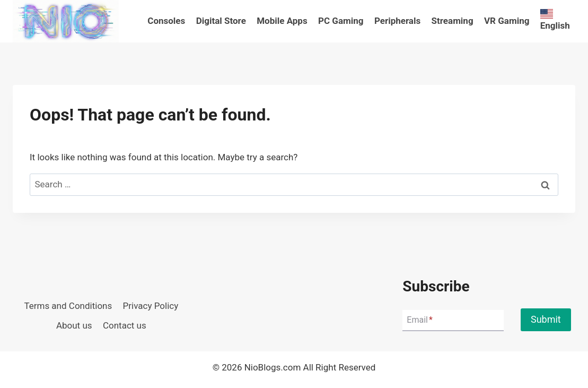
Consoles (166, 21)
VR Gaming (507, 21)
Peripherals (397, 21)
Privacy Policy (151, 306)
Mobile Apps (282, 21)
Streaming (453, 21)
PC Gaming (341, 21)
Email (420, 320)
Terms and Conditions (68, 306)
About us (74, 325)
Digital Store (221, 21)
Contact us (125, 325)
